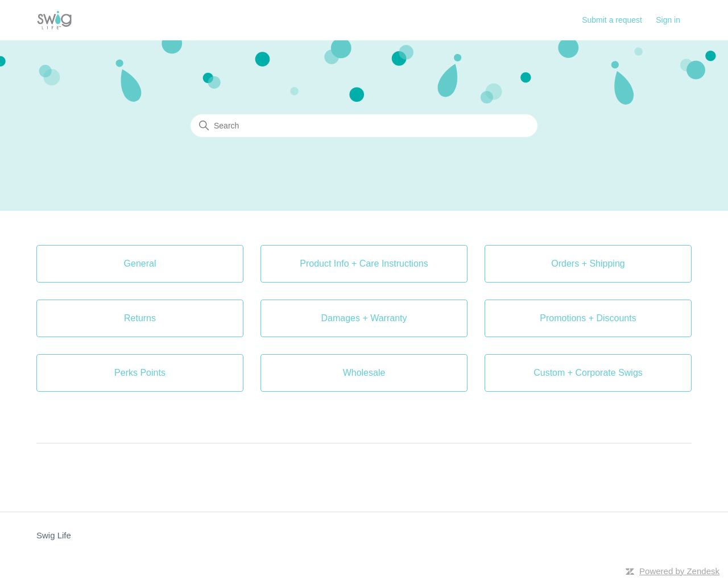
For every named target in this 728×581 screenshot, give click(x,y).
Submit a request (612, 20)
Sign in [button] (668, 20)
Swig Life (54, 535)
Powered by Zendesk (679, 571)
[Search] (364, 126)
